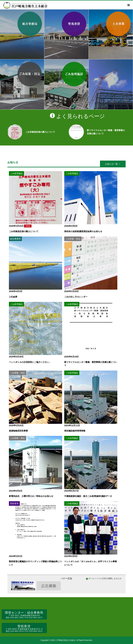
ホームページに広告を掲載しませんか (105, 578)
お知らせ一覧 (111, 164)
